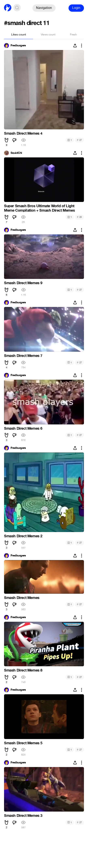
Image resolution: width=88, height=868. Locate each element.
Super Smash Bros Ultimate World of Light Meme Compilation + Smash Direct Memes (39, 208)
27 (79, 140)
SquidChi (16, 153)
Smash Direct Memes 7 (23, 356)
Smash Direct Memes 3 (23, 816)
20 (79, 217)
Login (76, 8)
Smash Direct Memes (22, 598)
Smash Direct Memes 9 (23, 283)
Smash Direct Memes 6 (23, 428)
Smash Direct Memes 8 (23, 670)
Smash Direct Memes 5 (23, 743)
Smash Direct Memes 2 (23, 536)
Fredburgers (18, 46)
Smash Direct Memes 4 (23, 133)
